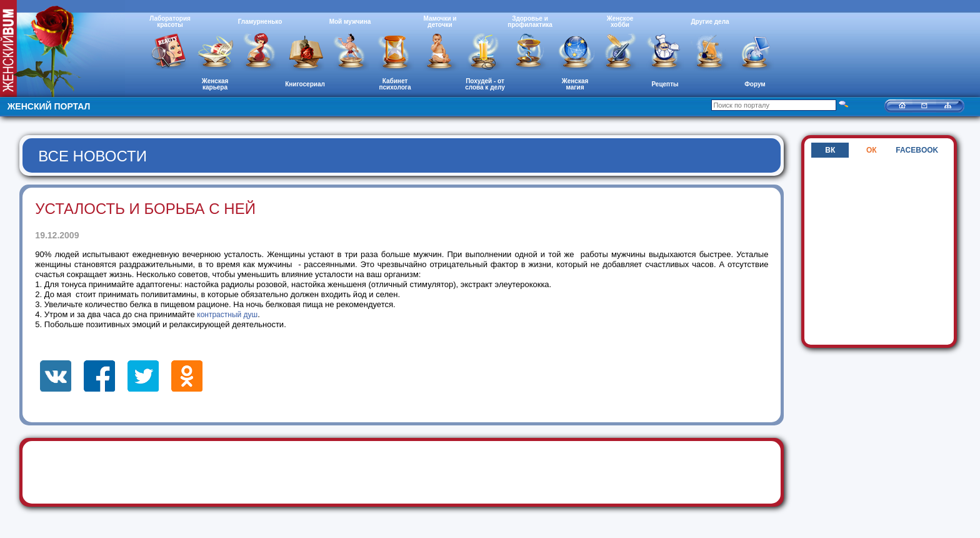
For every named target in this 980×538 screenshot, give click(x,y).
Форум (755, 84)
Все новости (92, 156)
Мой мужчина (350, 22)
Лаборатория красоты (170, 22)
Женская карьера (215, 84)
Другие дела (710, 22)
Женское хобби (620, 22)
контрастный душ (227, 315)
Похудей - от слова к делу (485, 84)
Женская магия (575, 84)
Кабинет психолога (395, 84)
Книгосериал (305, 84)
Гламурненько (260, 22)
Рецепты (665, 84)
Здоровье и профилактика (530, 22)
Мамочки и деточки (440, 22)
